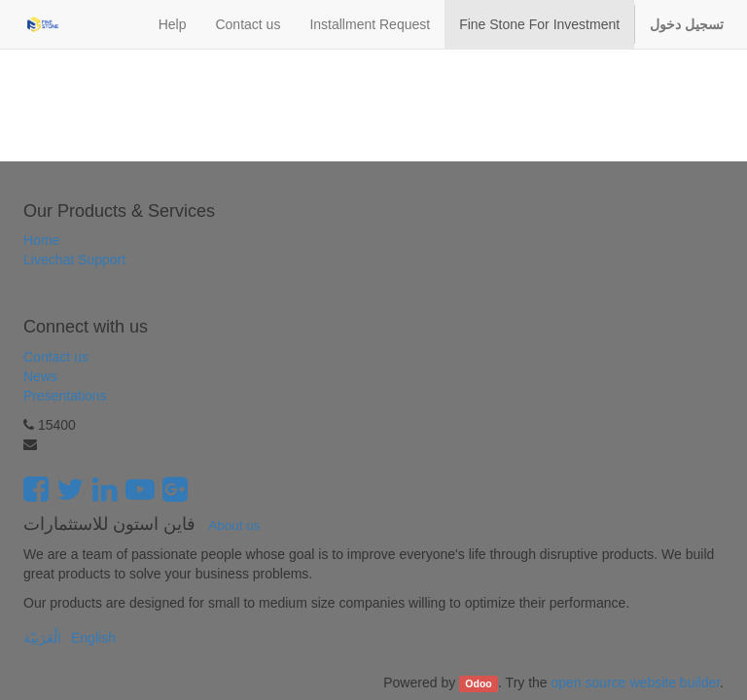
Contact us (56, 357)
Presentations (65, 396)
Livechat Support (74, 260)
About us (234, 525)
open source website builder (636, 682)
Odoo (478, 683)
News (40, 376)
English (93, 638)
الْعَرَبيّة (42, 638)
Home (41, 240)
